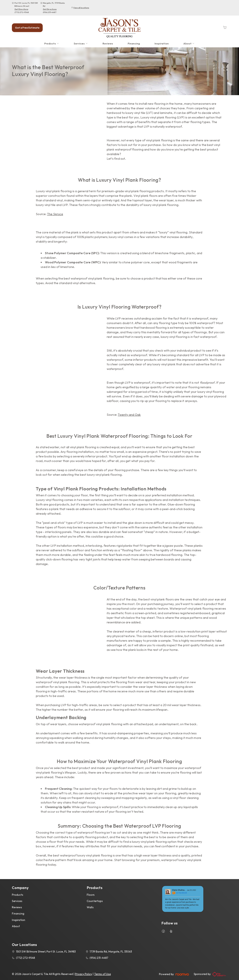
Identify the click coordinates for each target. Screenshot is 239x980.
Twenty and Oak (129, 415)
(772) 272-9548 (22, 12)
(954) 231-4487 (50, 12)
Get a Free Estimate (27, 28)
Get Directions (21, 9)
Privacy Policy (84, 974)
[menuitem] (52, 44)
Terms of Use (103, 974)
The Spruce (55, 214)
